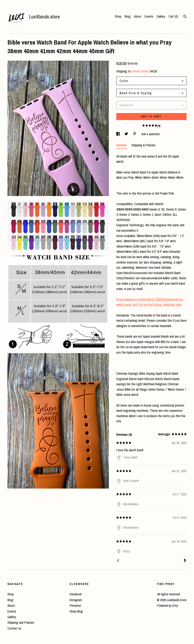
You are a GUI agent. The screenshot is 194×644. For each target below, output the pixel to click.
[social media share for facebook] (118, 134)
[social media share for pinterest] (135, 134)
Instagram (76, 600)
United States (140, 71)
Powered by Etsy (168, 605)
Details (122, 145)
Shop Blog (76, 611)
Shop (118, 16)
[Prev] (118, 561)
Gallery (161, 16)
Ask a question (151, 134)
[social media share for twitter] (127, 134)
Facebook (76, 594)
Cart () (173, 16)
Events (149, 16)
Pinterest (75, 605)
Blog (128, 16)
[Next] (185, 561)
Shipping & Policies (143, 145)
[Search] (185, 17)
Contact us (14, 628)
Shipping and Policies (21, 622)
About (138, 16)
